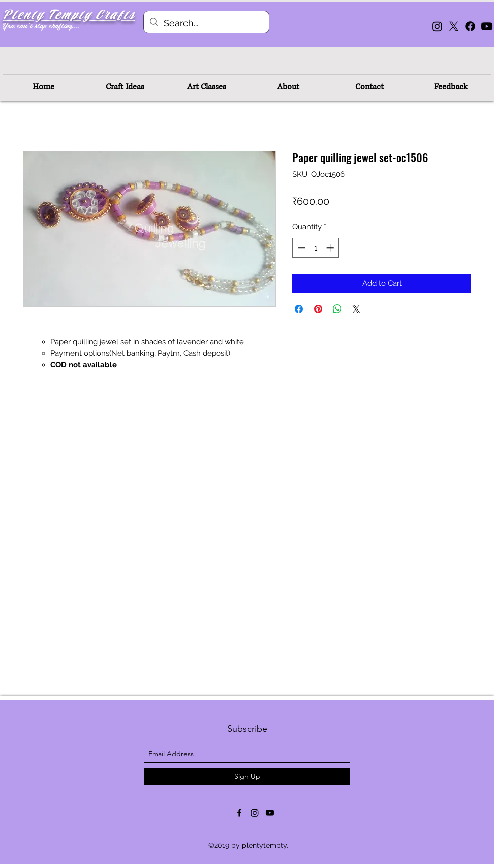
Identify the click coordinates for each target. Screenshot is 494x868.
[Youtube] (487, 26)
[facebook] (239, 813)
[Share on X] (356, 309)
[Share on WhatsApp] (337, 309)
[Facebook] (470, 26)
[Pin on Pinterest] (318, 309)
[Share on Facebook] (299, 309)
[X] (454, 26)
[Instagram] (437, 26)
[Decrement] (301, 248)
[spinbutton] (316, 248)
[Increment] (331, 248)
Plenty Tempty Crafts (69, 15)
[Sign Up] (247, 777)
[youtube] (270, 813)
